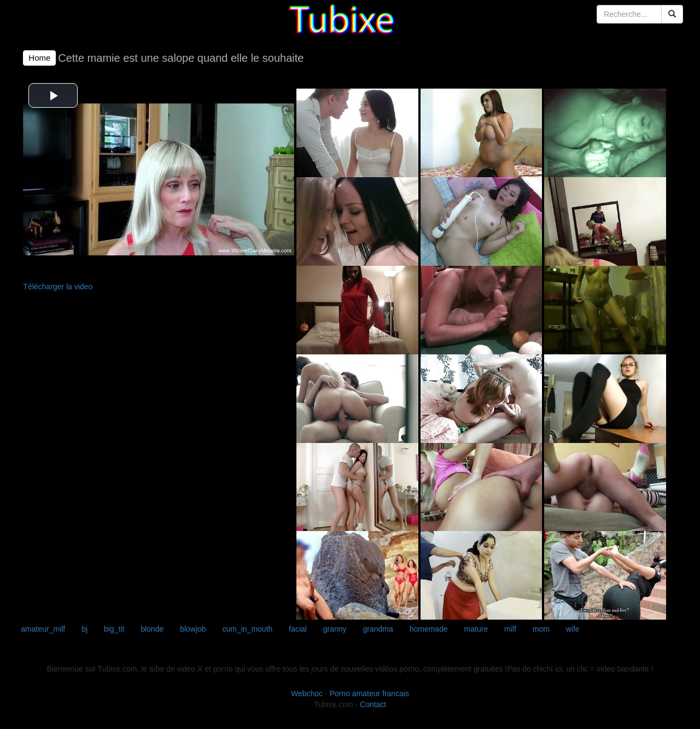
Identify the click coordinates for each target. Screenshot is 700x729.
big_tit (114, 629)
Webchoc (307, 693)
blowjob (193, 629)
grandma (378, 629)
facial (298, 629)
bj (84, 629)
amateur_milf (43, 629)
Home (39, 58)
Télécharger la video (58, 287)
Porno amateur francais (370, 693)
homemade (429, 629)
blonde (152, 629)
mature (476, 629)
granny (335, 629)
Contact (373, 704)
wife (573, 629)
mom (541, 629)
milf (510, 629)
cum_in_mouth (248, 629)
